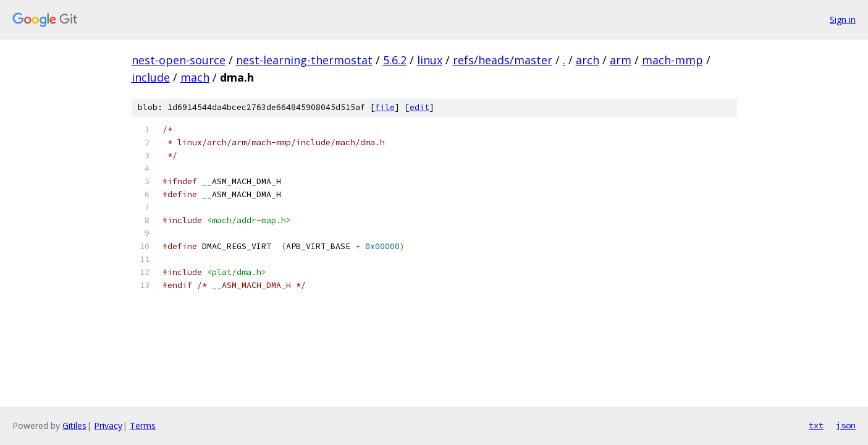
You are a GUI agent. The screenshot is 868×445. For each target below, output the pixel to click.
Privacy (108, 426)
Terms (143, 426)
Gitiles (74, 426)
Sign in (843, 19)
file (385, 107)
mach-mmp (672, 60)
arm (621, 60)
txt (816, 425)
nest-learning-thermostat (304, 60)
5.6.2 (395, 60)
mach (195, 77)
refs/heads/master (503, 60)
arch (588, 60)
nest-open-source (179, 60)
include (151, 77)
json (846, 425)
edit (419, 107)
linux (430, 60)
